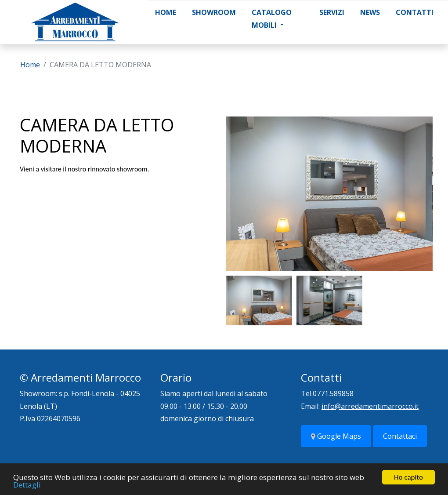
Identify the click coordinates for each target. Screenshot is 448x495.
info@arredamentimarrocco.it (370, 406)
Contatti (415, 12)
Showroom (214, 12)
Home (166, 12)
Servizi (332, 12)
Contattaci (400, 436)
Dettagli (27, 485)
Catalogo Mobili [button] (272, 19)
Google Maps (336, 436)
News (370, 12)
